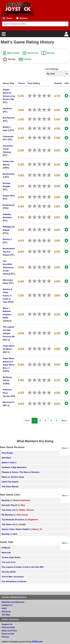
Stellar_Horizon (26, 510)
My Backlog (7, 515)
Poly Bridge (7, 453)
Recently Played (9, 505)
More (64, 448)
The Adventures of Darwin (14, 581)
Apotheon (7, 108)
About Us (6, 611)
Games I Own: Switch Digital (15, 529)
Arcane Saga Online (11, 557)
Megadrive (33, 519)
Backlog (6, 500)
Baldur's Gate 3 (9, 462)
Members (24, 18)
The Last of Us (9, 562)
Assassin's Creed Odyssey (8, 149)
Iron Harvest (9, 118)
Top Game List (9, 510)
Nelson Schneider (21, 500)
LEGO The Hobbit (10, 482)
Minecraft (6, 552)
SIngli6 (22, 524)
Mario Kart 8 (9, 402)
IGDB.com (37, 642)
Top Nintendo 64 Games (13, 519)
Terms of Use (8, 634)
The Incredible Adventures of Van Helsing (8, 267)
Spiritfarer (7, 458)
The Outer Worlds (10, 486)
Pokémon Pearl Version (7, 393)
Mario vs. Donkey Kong (13, 477)
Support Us (7, 624)
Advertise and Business (13, 602)
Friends (28, 59)
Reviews (51, 53)
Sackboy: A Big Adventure (14, 467)
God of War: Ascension (13, 577)
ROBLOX (6, 548)
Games (9, 18)
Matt (15, 534)
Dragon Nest (9, 196)
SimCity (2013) (9, 572)
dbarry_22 (37, 529)
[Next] (64, 421)
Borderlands (9, 205)
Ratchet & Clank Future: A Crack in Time (7, 296)
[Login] (67, 35)
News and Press (9, 631)
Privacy (5, 637)
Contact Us (7, 605)
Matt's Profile (13, 53)
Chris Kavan (22, 515)
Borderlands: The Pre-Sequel (9, 252)
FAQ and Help (8, 627)
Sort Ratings (52, 69)
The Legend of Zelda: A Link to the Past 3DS (23, 567)
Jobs (4, 608)
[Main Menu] (3, 35)
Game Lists (33, 53)
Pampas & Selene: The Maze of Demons (21, 472)
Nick (23, 505)
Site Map (6, 615)
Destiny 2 (7, 239)
